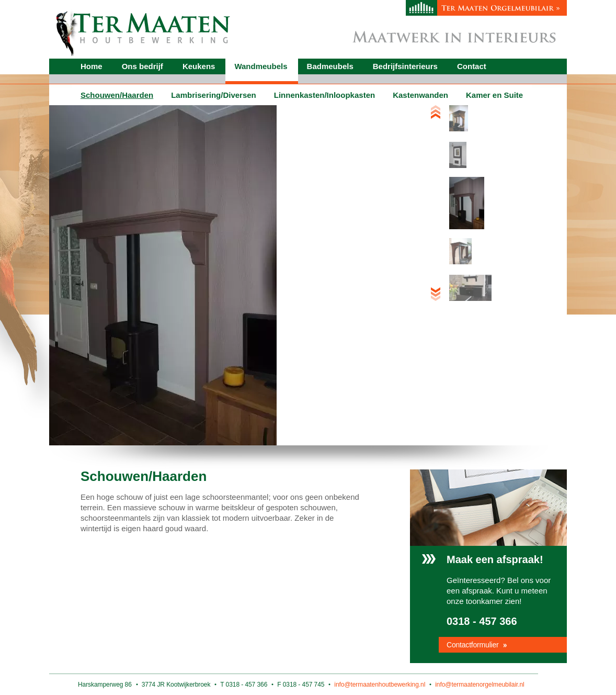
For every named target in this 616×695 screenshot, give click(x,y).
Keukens (199, 66)
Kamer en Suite (494, 95)
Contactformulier (473, 645)
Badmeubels (330, 66)
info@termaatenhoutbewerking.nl (380, 685)
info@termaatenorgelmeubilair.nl (480, 685)
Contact (472, 66)
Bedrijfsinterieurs (405, 66)
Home (92, 66)
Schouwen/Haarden (117, 95)
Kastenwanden (420, 95)
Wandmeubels (261, 66)
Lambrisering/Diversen (214, 95)
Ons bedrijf (142, 66)
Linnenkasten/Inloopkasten (324, 95)
